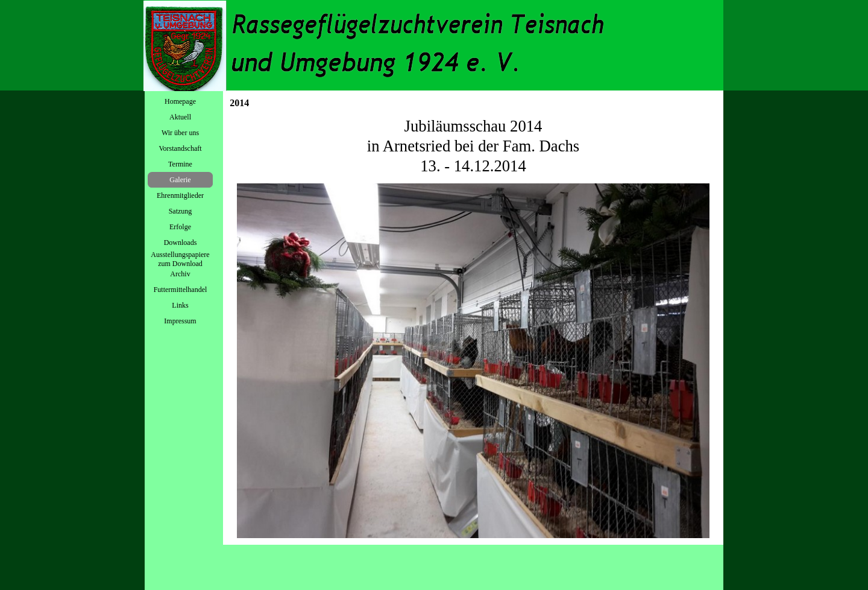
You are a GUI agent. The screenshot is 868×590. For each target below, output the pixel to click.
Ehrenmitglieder (180, 195)
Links (180, 305)
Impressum (180, 321)
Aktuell (180, 117)
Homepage (180, 101)
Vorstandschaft (180, 148)
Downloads (181, 243)
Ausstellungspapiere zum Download (180, 259)
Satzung (181, 211)
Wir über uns (180, 133)
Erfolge (180, 227)
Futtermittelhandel (181, 290)
